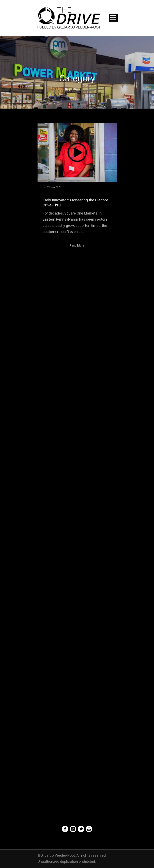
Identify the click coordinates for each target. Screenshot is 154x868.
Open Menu (113, 18)
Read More (77, 246)
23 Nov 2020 (54, 187)
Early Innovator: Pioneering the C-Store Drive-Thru (75, 203)
